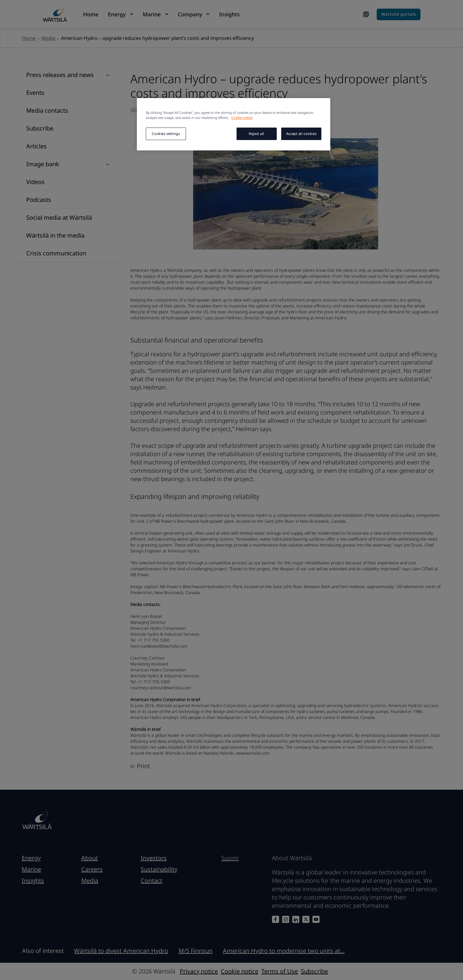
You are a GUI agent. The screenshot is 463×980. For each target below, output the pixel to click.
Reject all (256, 134)
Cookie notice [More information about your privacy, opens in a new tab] (242, 118)
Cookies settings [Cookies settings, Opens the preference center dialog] (166, 134)
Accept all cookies (301, 134)
